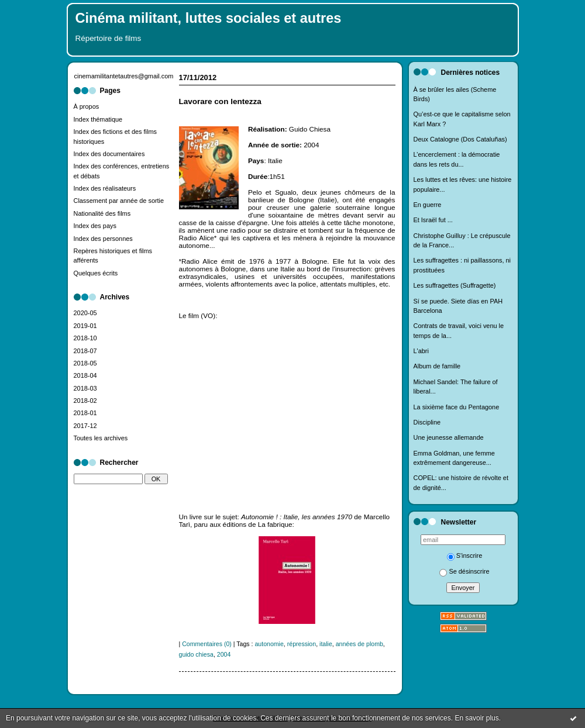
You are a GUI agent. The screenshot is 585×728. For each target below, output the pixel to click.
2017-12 (85, 426)
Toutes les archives (101, 438)
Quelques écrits (96, 273)
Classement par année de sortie (119, 201)
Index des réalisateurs (105, 188)
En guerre (428, 205)
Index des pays (95, 226)
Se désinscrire (464, 571)
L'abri (421, 351)
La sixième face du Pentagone (457, 407)
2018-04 (85, 375)
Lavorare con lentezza (220, 101)
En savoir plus (476, 718)
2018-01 (85, 413)
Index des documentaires (109, 154)
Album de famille (437, 366)
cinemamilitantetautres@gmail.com (124, 76)
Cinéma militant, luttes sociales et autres (209, 18)
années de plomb (359, 644)
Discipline (427, 422)
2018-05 (85, 363)
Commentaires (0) (207, 644)
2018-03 (85, 388)
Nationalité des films (102, 213)
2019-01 (85, 326)
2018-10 (85, 338)
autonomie (269, 644)
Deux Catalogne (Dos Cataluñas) (460, 139)
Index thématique (98, 119)
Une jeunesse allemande (449, 437)
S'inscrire (465, 556)
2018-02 (85, 401)
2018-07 (85, 351)
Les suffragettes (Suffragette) (455, 285)
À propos (87, 106)
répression (302, 644)
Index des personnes (103, 239)
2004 (224, 654)
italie (326, 644)
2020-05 (85, 313)
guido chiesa (196, 654)
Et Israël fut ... (433, 220)
